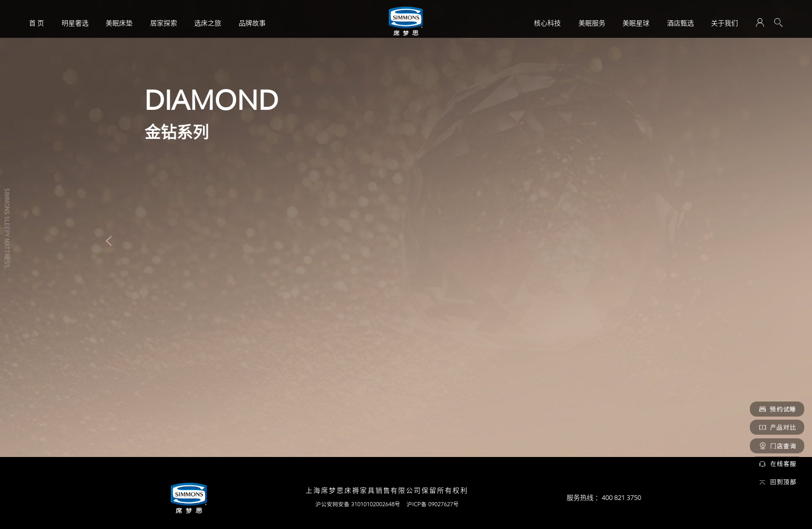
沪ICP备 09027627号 (433, 504)
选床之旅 (208, 23)
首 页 (37, 23)
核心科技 (547, 23)
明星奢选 (75, 23)
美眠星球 (636, 23)
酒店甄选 (680, 23)
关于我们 (724, 23)
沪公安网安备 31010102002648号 (358, 504)
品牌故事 (252, 23)
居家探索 (164, 23)
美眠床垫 (119, 23)
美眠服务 (592, 23)
